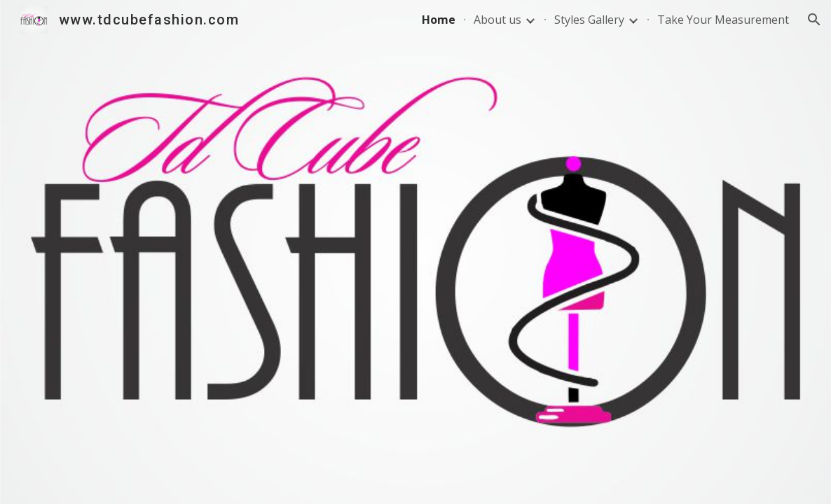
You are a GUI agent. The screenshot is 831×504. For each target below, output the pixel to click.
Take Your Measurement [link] (723, 20)
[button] (814, 20)
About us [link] (497, 20)
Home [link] (439, 20)
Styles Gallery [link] (589, 20)
